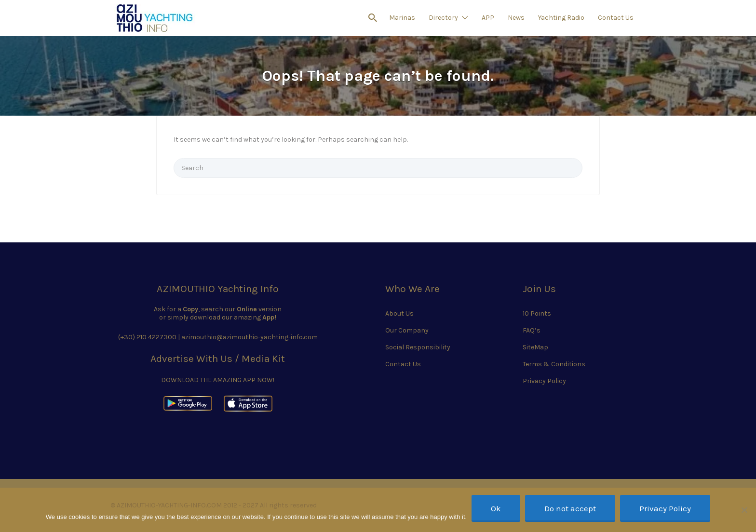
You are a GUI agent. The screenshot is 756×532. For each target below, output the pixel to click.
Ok (496, 508)
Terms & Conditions (554, 364)
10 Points (537, 313)
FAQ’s (532, 330)
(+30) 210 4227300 (147, 337)
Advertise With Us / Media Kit (218, 359)
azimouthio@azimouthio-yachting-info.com (250, 337)
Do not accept (570, 508)
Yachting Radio (561, 18)
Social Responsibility (418, 347)
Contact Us (616, 18)
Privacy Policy (544, 381)
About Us (399, 313)
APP (488, 18)
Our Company (407, 330)
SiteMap (535, 347)
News (516, 18)
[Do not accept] (744, 510)
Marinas (402, 18)
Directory (443, 18)
